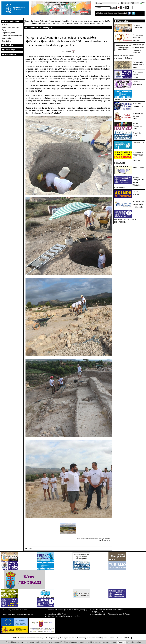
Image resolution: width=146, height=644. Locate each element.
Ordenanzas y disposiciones (12, 35)
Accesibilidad (19, 614)
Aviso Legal (7, 614)
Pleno (4, 30)
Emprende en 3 (138, 143)
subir (28, 548)
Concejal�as (6, 41)
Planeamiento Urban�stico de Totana (138, 65)
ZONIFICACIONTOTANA (123, 99)
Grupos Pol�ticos (8, 33)
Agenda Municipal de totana (137, 126)
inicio (98, 13)
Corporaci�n (6, 38)
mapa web (113, 13)
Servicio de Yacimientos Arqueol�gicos (46, 21)
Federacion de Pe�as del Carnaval (138, 38)
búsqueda (122, 13)
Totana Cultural (138, 167)
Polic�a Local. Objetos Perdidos (138, 75)
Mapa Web (30, 614)
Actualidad (66, 21)
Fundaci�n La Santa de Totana (138, 116)
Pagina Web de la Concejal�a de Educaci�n (138, 204)
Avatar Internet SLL (73, 616)
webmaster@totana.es (115, 610)
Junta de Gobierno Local (11, 27)
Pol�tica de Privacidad (101, 612)
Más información (134, 642)
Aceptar (121, 642)
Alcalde (4, 24)
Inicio (27, 21)
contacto (104, 13)
